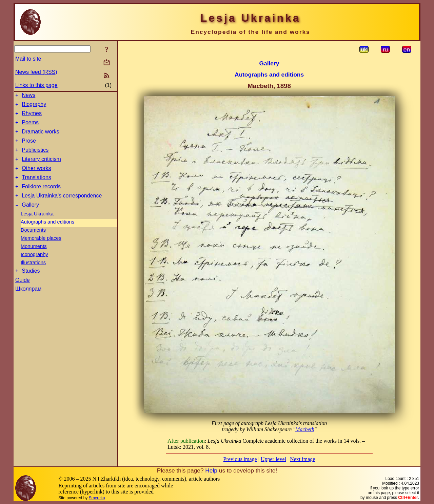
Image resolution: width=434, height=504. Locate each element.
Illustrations (33, 276)
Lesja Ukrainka (37, 227)
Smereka (97, 498)
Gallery (30, 218)
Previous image (240, 459)
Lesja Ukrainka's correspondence (62, 208)
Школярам (28, 303)
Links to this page (36, 85)
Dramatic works (40, 137)
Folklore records (41, 198)
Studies (31, 285)
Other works (36, 177)
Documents (33, 243)
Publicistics (35, 157)
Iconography (34, 268)
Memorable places (41, 251)
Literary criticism (41, 167)
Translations (36, 187)
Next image (302, 459)
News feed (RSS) (36, 72)
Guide (23, 294)
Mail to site (28, 59)
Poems (30, 127)
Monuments (34, 259)
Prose (29, 147)
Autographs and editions (47, 235)
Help (211, 470)
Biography (34, 106)
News (28, 96)
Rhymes (32, 116)
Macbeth (305, 429)
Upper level (273, 459)
